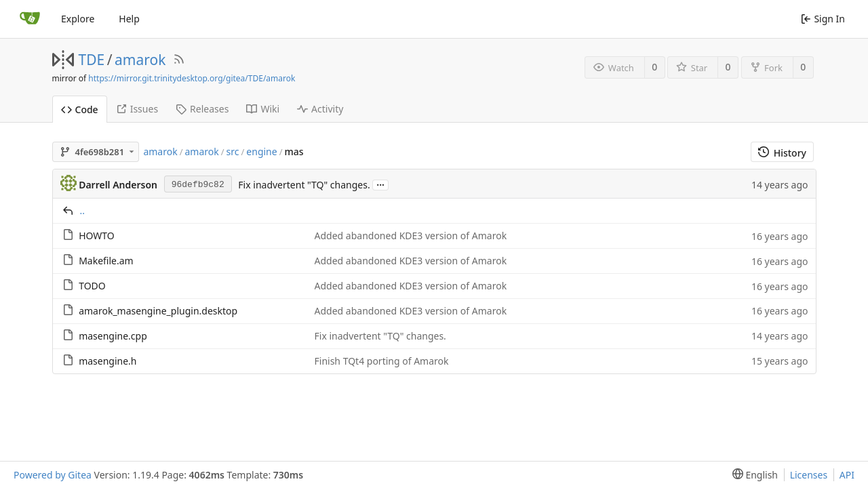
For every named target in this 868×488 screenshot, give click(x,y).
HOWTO (97, 236)
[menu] (752, 475)
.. (83, 210)
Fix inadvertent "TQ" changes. (304, 185)
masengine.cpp (113, 336)
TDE (92, 60)
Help (129, 19)
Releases (202, 109)
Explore (78, 19)
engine (261, 151)
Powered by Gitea (53, 475)
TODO (92, 286)
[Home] (30, 19)
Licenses (809, 475)
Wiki (263, 109)
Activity (320, 109)
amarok (140, 60)
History (782, 153)
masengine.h (107, 361)
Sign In (823, 19)
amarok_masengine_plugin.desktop (158, 311)
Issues (137, 109)
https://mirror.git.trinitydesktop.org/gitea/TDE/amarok (192, 78)
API (847, 475)
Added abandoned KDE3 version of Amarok (411, 236)
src (233, 151)
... (380, 184)
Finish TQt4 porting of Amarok (382, 361)
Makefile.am (106, 261)
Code (80, 109)
